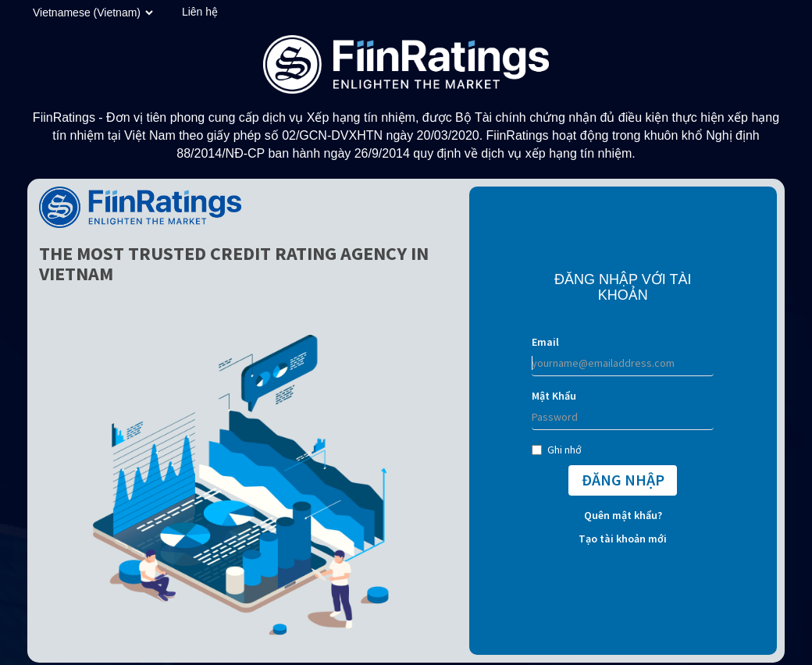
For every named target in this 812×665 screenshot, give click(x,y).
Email (545, 342)
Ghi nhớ (557, 450)
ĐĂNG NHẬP (623, 480)
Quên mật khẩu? (623, 515)
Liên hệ (200, 12)
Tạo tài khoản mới (623, 539)
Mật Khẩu (554, 396)
